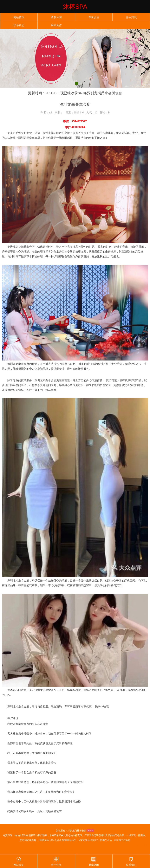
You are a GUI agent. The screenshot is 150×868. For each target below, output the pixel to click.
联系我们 (19, 25)
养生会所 (94, 17)
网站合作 (56, 25)
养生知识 (131, 17)
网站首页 (19, 17)
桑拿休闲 (56, 17)
